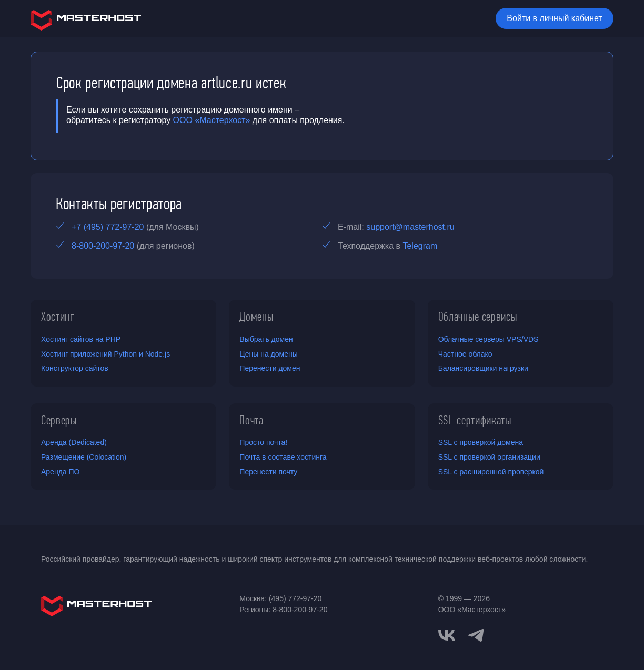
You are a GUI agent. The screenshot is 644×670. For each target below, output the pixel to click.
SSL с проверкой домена (481, 442)
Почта (251, 420)
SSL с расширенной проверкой (491, 472)
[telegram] (476, 634)
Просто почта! (263, 442)
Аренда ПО (60, 472)
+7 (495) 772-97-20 (108, 227)
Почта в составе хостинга (283, 457)
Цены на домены (268, 354)
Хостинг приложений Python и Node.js (105, 354)
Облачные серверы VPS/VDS (489, 339)
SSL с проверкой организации (489, 457)
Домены (256, 317)
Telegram (420, 246)
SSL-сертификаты (475, 420)
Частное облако (465, 354)
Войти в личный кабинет (554, 18)
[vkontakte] (447, 635)
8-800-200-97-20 (103, 246)
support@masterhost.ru (410, 227)
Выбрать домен (266, 339)
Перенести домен (270, 368)
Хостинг (58, 317)
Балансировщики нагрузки (483, 368)
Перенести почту (268, 472)
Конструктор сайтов (75, 368)
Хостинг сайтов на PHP (81, 339)
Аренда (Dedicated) (74, 442)
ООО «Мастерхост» (212, 120)
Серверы (59, 420)
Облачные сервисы (478, 317)
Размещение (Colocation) (84, 457)
